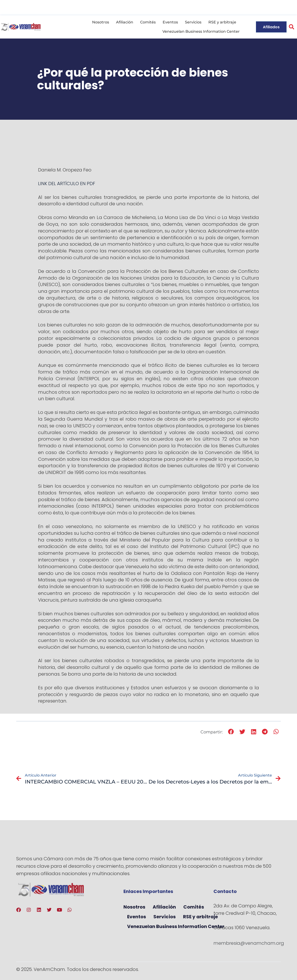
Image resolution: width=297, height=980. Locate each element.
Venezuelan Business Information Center (201, 31)
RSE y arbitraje (222, 22)
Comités (148, 22)
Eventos (170, 22)
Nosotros (101, 22)
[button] (292, 27)
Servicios (193, 22)
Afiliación (125, 22)
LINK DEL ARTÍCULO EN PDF (67, 184)
